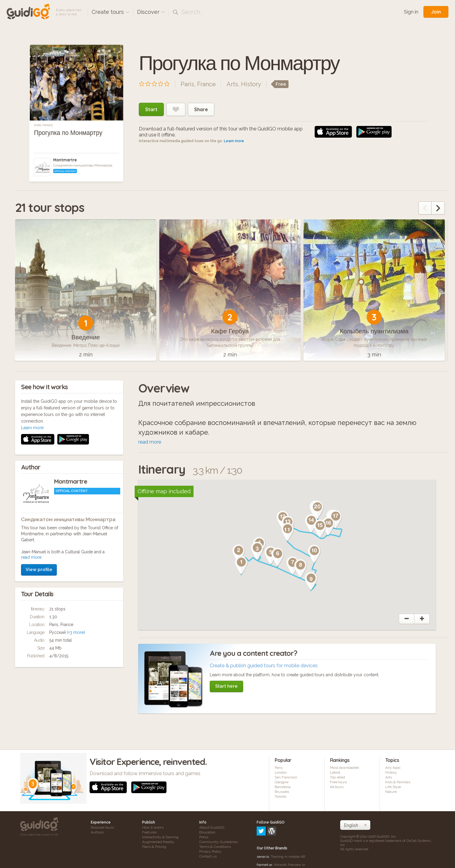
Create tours (111, 12)
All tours (337, 787)
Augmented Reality (158, 842)
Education (207, 832)
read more (31, 477)
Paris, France (43, 125)
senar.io (263, 831)
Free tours (338, 782)
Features (150, 832)
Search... (192, 12)
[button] (241, 565)
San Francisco (286, 777)
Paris (279, 768)
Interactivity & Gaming (160, 837)
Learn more (234, 141)
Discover (151, 12)
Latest (335, 772)
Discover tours (102, 827)
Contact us (208, 856)
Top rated (337, 777)
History (251, 84)
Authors (97, 832)
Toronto (281, 796)
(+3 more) (76, 552)
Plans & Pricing (154, 847)
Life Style (393, 787)
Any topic (393, 768)
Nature (391, 792)
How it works (153, 827)
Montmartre (65, 160)
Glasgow (282, 782)
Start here (226, 686)
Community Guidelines (218, 842)
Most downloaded (344, 768)
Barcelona (283, 787)
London (281, 772)
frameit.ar (264, 839)
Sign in (411, 12)
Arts (232, 84)
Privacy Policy (210, 851)
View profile (39, 489)
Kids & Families (398, 782)
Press (204, 837)
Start (151, 109)
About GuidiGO (212, 827)
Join (436, 12)
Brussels (282, 792)
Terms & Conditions (215, 847)
